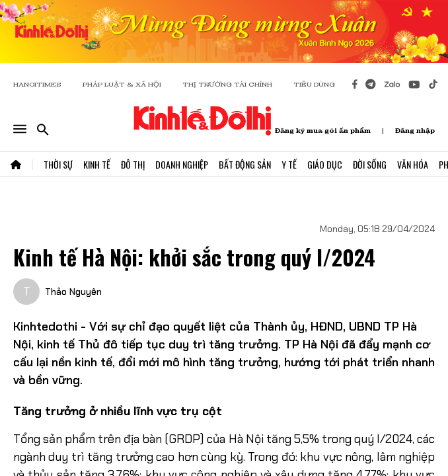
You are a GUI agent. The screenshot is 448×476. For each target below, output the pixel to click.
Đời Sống (370, 164)
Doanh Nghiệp (182, 164)
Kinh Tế (97, 164)
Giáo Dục (325, 164)
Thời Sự (58, 164)
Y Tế (289, 164)
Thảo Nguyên (73, 292)
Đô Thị (133, 164)
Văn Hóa (413, 164)
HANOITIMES (37, 84)
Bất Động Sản (245, 164)
